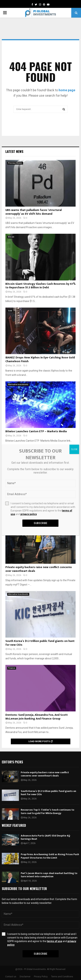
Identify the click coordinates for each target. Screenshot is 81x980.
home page (67, 90)
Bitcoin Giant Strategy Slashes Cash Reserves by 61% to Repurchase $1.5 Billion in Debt (40, 286)
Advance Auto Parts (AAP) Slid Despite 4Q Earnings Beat (45, 837)
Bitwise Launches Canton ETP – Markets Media (36, 431)
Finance (12, 668)
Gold (10, 311)
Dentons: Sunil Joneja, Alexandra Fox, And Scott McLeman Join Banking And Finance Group (37, 717)
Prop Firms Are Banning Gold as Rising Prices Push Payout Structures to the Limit (50, 856)
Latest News (14, 151)
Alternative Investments (18, 385)
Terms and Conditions (62, 977)
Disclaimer (25, 977)
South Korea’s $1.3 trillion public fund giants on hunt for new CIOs (40, 643)
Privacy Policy (41, 977)
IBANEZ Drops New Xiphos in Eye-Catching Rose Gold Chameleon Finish (40, 359)
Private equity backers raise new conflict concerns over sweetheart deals (39, 569)
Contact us (11, 977)
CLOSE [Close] (74, 449)
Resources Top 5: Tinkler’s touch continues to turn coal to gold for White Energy (47, 811)
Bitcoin (11, 237)
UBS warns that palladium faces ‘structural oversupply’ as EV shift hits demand (34, 212)
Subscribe (40, 954)
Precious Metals (15, 163)
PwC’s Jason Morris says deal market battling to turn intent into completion (49, 875)
